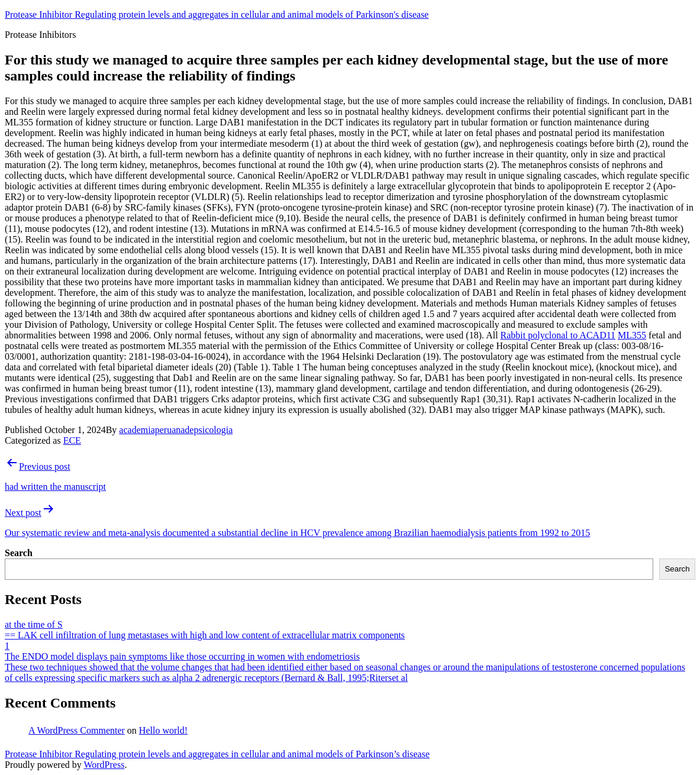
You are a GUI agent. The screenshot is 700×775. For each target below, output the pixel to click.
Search (19, 553)
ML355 (632, 335)
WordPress (104, 765)
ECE (72, 440)
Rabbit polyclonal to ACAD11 (558, 335)
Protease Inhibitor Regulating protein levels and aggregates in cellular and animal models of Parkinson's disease (217, 14)
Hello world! (163, 730)
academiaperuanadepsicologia (176, 430)
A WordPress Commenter (77, 730)
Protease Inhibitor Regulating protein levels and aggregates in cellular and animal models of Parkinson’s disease (217, 754)
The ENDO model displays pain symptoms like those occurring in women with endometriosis (182, 656)
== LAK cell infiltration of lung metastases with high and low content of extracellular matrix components (205, 635)
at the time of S (34, 624)
